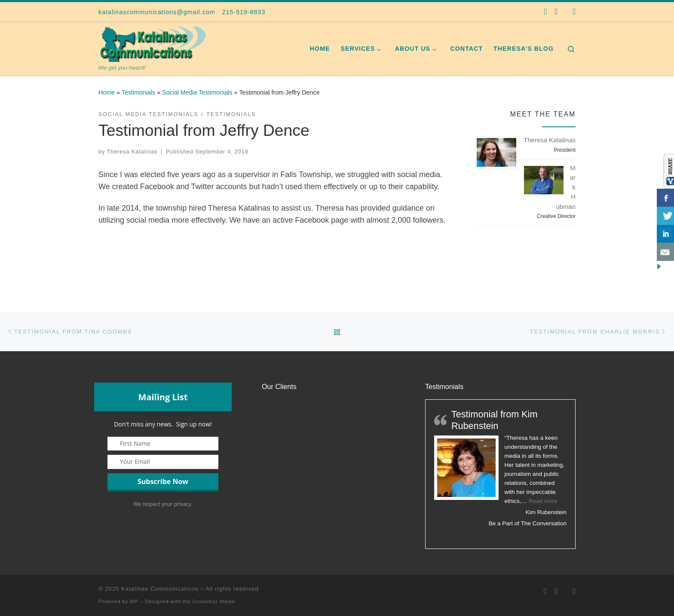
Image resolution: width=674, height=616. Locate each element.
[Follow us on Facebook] (546, 12)
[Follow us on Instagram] (574, 12)
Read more (543, 501)
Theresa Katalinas (132, 152)
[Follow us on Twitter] (556, 12)
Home (107, 92)
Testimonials (138, 92)
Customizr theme (214, 601)
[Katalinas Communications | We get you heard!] (152, 43)
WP (134, 601)
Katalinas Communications (160, 589)
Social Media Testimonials (197, 92)
